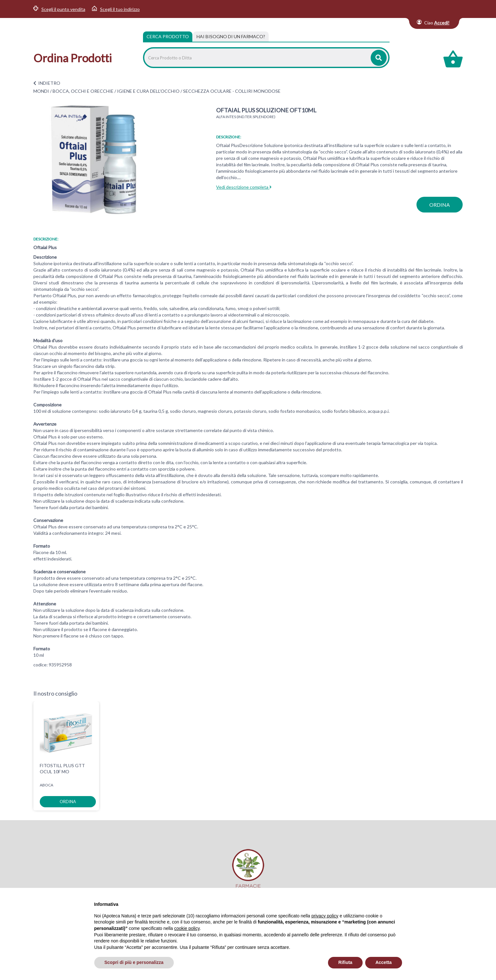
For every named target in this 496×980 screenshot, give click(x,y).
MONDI (41, 91)
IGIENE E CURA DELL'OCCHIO (148, 91)
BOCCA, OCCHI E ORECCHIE (83, 91)
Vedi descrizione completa (244, 187)
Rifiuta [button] (345, 962)
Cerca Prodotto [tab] (168, 36)
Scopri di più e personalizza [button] (134, 962)
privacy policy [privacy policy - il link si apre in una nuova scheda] (325, 916)
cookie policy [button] (187, 928)
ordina (440, 205)
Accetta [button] (384, 962)
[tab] (231, 37)
